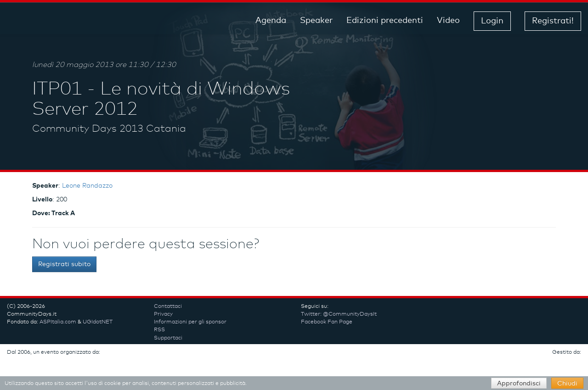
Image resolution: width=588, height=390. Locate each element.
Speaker (316, 21)
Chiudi (567, 384)
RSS (159, 330)
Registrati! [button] (553, 21)
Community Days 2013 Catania (109, 129)
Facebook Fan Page (327, 322)
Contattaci (168, 306)
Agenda (271, 21)
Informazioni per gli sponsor (190, 322)
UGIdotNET (98, 322)
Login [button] (492, 21)
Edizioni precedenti (385, 21)
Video (448, 21)
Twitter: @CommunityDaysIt (339, 314)
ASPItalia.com (58, 322)
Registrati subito (64, 264)
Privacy (163, 314)
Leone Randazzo (87, 186)
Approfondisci (519, 384)
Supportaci (168, 338)
